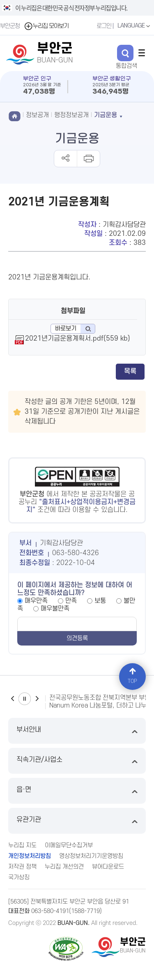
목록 (130, 371)
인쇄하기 (88, 159)
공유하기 (66, 159)
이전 (12, 699)
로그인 (104, 26)
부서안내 (77, 731)
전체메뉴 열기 (142, 53)
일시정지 (25, 699)
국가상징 (19, 877)
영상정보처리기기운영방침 (91, 856)
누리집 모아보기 (46, 26)
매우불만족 (55, 609)
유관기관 (77, 821)
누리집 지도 (22, 845)
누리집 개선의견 (64, 867)
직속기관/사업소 (77, 761)
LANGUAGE (135, 26)
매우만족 (36, 601)
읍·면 (77, 791)
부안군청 (10, 26)
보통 (100, 601)
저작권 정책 (22, 867)
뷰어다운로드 (108, 867)
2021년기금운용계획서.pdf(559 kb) (78, 339)
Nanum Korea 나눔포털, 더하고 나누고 (101, 706)
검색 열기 (125, 53)
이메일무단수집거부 (69, 845)
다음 (37, 699)
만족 (71, 601)
